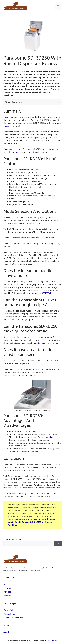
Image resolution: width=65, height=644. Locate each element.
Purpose (7, 592)
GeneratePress (51, 640)
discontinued (14, 152)
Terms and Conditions (13, 618)
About (6, 632)
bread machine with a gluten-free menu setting (36, 343)
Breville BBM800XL (43, 293)
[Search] (58, 544)
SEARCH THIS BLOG (12, 539)
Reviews (7, 596)
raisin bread (54, 437)
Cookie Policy (9, 610)
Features (7, 588)
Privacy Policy (9, 614)
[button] (52, 6)
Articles (7, 584)
